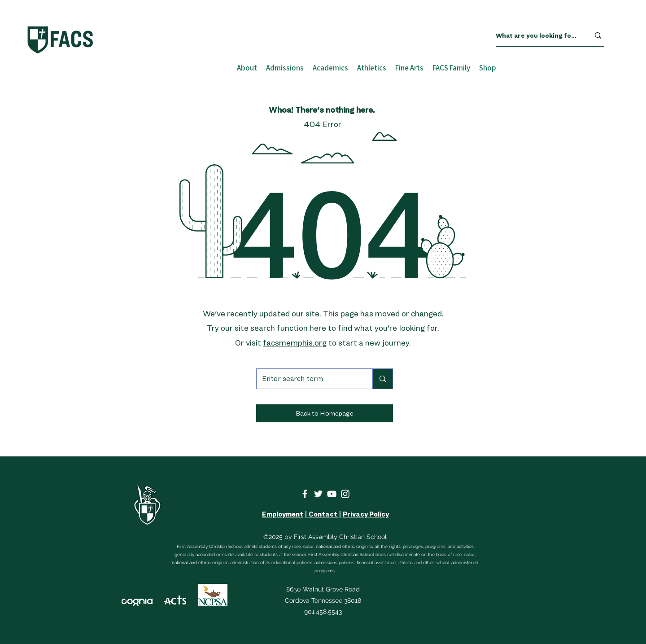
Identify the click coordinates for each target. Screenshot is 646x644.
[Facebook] (305, 494)
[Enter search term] (308, 379)
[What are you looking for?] (536, 35)
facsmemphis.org (295, 343)
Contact (323, 514)
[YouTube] (332, 494)
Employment (283, 514)
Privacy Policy (366, 514)
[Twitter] (318, 494)
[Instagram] (345, 494)
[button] (325, 413)
